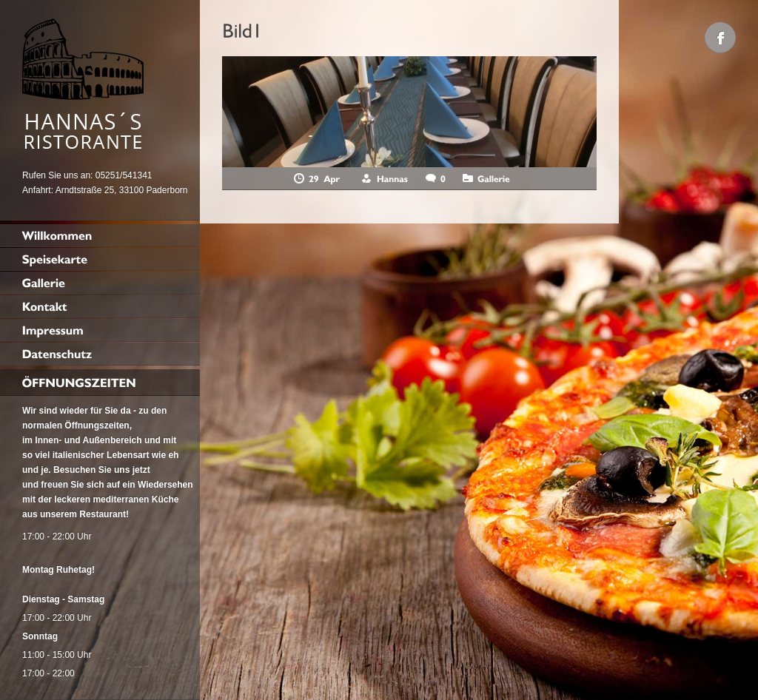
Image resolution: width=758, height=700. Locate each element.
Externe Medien (343, 503)
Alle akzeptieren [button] (203, 555)
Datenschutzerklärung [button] (211, 674)
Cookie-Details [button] (144, 674)
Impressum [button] (270, 674)
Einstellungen (305, 454)
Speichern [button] (204, 599)
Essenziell (43, 503)
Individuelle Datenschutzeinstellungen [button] (204, 642)
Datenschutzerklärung (57, 454)
